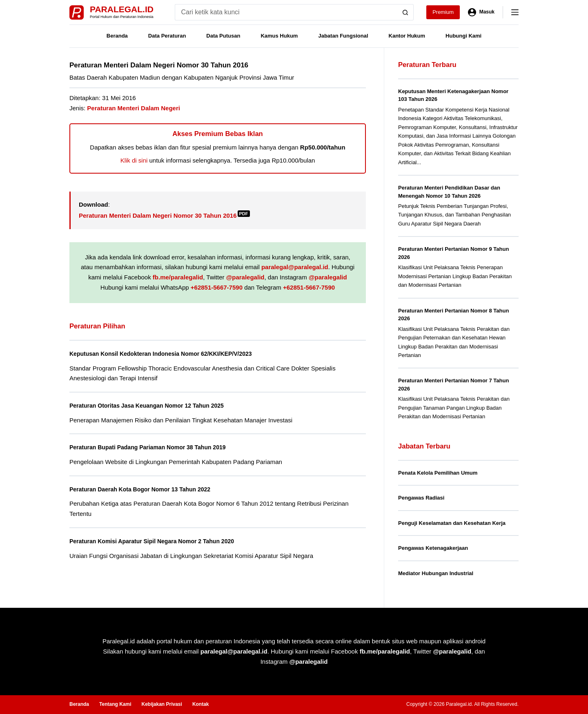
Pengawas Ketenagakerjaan (433, 548)
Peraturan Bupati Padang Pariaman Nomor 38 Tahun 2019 (157, 447)
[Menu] (515, 12)
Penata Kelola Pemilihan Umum (438, 473)
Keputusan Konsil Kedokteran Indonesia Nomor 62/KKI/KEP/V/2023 (172, 354)
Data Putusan (223, 36)
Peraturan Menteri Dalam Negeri (134, 108)
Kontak (201, 704)
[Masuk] (481, 12)
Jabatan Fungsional (343, 36)
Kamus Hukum (279, 36)
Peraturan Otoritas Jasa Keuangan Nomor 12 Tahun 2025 (156, 405)
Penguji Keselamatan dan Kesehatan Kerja (452, 523)
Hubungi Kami (463, 36)
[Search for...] (286, 12)
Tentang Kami (115, 704)
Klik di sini (134, 160)
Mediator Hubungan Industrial (436, 573)
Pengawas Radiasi (421, 498)
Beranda (117, 36)
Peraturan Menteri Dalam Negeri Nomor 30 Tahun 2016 (164, 215)
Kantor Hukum (407, 36)
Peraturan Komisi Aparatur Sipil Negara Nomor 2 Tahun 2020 (162, 541)
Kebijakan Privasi (161, 704)
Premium (443, 12)
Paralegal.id (122, 9)
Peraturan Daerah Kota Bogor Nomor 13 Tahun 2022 (149, 489)
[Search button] (405, 12)
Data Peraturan (167, 36)
